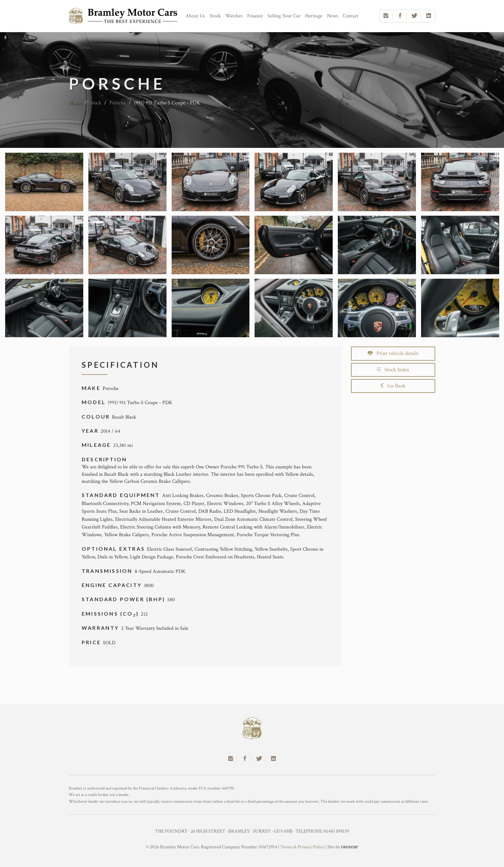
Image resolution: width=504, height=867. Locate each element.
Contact (351, 16)
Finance (255, 16)
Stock (215, 16)
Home (75, 103)
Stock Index (393, 370)
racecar (350, 847)
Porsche (118, 103)
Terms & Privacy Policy (302, 847)
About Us (195, 16)
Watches (234, 16)
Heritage (314, 16)
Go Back (393, 386)
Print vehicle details (393, 353)
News (333, 16)
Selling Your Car (284, 16)
